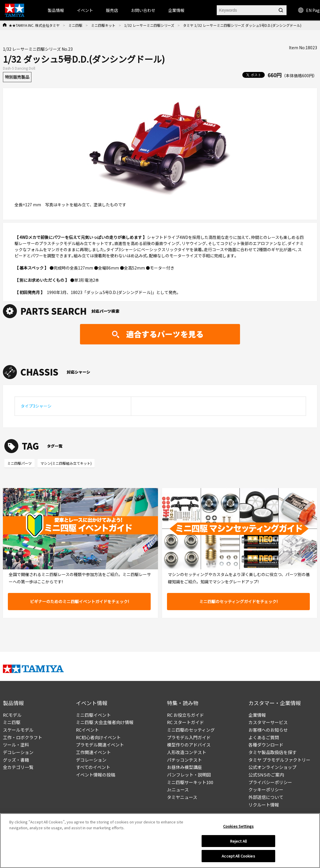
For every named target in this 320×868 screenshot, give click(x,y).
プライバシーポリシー (270, 782)
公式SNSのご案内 (266, 775)
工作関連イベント (93, 752)
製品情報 (56, 10)
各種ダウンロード (266, 745)
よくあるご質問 (264, 737)
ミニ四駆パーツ (19, 463)
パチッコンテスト (184, 760)
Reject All (238, 841)
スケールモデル (18, 730)
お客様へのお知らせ (268, 730)
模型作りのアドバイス (189, 745)
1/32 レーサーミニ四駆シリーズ (149, 25)
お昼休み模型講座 (184, 767)
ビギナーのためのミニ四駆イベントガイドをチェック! (79, 601)
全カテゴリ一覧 (18, 767)
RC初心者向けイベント (98, 737)
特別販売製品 (17, 77)
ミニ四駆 (75, 25)
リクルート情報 (264, 805)
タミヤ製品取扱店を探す (272, 752)
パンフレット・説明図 (189, 775)
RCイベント (87, 730)
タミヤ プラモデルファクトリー (279, 760)
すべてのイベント (93, 767)
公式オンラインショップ (272, 767)
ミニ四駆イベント (93, 715)
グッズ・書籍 (16, 760)
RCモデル (12, 715)
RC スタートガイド (185, 722)
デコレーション (18, 752)
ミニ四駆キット (103, 25)
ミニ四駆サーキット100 (190, 782)
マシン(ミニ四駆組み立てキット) (66, 463)
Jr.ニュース (178, 789)
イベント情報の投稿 (96, 775)
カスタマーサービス (268, 722)
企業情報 (257, 715)
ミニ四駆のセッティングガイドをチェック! (238, 601)
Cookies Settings (238, 826)
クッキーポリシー (266, 789)
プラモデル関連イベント (100, 745)
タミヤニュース (182, 797)
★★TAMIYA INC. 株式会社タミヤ (34, 25)
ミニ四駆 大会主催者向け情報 (105, 722)
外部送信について (266, 797)
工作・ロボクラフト (23, 737)
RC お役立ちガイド (185, 715)
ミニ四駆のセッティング (191, 730)
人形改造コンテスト (187, 752)
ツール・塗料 (16, 745)
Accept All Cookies (238, 856)
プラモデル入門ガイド (189, 737)
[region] (160, 841)
